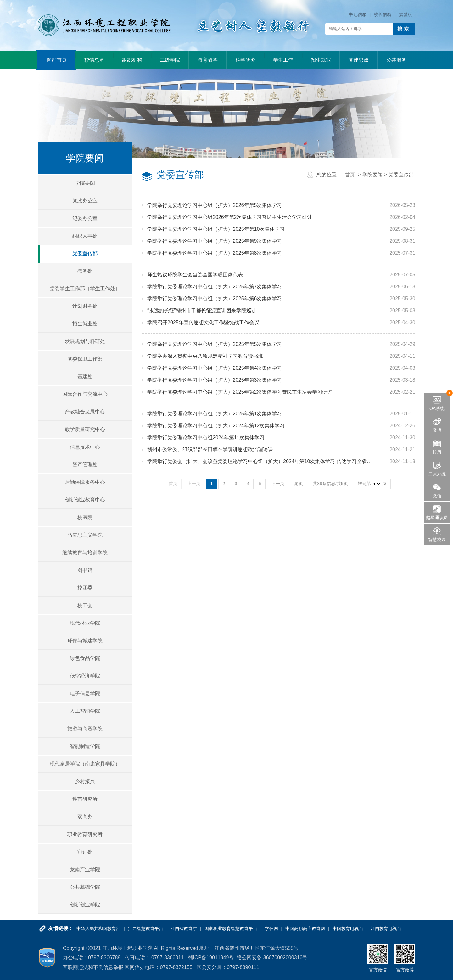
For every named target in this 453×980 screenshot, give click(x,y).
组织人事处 (85, 236)
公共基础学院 (85, 887)
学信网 (271, 928)
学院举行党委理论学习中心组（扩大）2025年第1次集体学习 (215, 414)
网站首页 (57, 60)
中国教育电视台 (348, 928)
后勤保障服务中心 (85, 482)
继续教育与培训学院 (85, 553)
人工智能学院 (85, 711)
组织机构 (132, 60)
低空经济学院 (85, 676)
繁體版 (405, 14)
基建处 (85, 376)
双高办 (85, 817)
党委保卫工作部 (85, 359)
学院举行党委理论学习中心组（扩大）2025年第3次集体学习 (215, 380)
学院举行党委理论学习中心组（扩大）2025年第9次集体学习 (215, 241)
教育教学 (208, 60)
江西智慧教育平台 (146, 928)
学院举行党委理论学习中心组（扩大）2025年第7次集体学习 (215, 287)
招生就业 (321, 60)
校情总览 (94, 60)
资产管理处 (85, 465)
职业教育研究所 (85, 834)
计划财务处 (85, 306)
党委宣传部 (85, 254)
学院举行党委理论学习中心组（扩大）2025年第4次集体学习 (215, 368)
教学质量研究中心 (85, 429)
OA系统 (437, 408)
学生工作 (283, 60)
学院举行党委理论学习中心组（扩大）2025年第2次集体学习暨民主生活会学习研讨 (240, 392)
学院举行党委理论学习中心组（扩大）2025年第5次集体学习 (215, 344)
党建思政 (359, 60)
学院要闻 (85, 183)
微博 (437, 430)
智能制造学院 (85, 746)
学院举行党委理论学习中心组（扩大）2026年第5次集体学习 (215, 205)
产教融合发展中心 (85, 412)
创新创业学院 (85, 905)
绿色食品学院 (85, 658)
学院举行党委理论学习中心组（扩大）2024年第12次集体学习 (216, 426)
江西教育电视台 (386, 928)
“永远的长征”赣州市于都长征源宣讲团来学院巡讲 (202, 310)
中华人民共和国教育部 (98, 928)
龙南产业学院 (85, 869)
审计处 (85, 852)
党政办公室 (85, 201)
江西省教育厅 (184, 928)
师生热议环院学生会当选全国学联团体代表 (195, 275)
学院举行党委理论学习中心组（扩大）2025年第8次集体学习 (215, 253)
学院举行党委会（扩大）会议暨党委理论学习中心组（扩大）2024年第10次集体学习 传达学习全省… (260, 461)
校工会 (85, 605)
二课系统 (437, 474)
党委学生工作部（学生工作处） (85, 288)
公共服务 (396, 60)
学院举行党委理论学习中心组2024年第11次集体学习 (206, 437)
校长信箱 (383, 14)
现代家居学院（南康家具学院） (85, 764)
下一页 (278, 484)
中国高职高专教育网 (305, 928)
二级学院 (170, 60)
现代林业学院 (85, 623)
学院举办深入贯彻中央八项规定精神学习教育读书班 (205, 356)
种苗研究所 (85, 799)
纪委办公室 (85, 218)
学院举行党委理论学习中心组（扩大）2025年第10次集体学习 (216, 229)
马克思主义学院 (85, 535)
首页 (350, 175)
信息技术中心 (85, 447)
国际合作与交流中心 (85, 394)
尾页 (299, 484)
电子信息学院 (85, 693)
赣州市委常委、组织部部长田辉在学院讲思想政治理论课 (210, 449)
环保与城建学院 (85, 641)
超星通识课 (437, 518)
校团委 (85, 588)
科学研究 (245, 60)
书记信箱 (358, 14)
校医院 (85, 517)
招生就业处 (85, 324)
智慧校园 (437, 540)
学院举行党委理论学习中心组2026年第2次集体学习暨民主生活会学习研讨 (230, 217)
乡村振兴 (85, 781)
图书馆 (85, 570)
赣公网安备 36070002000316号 (272, 958)
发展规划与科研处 (85, 341)
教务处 (85, 271)
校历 (437, 452)
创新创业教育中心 (85, 500)
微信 (437, 496)
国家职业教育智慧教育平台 (231, 928)
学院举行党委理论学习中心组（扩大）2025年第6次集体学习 (215, 299)
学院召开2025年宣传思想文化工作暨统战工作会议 (203, 322)
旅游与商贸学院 (85, 729)
